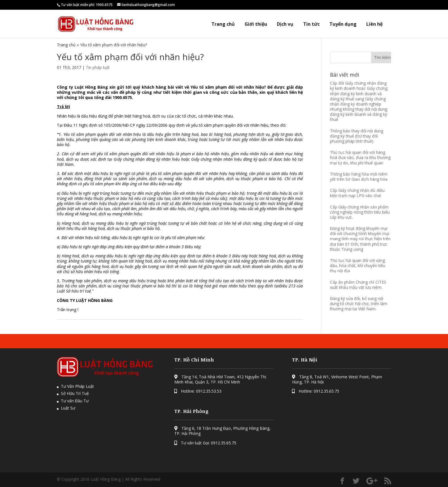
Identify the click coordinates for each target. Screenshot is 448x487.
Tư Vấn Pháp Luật (77, 386)
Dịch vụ (285, 24)
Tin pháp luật (98, 67)
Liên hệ (374, 24)
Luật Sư (68, 408)
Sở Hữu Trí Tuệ (75, 393)
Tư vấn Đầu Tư (75, 401)
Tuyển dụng (343, 24)
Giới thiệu (256, 24)
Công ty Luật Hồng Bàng (83, 87)
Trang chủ (223, 24)
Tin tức (311, 24)
